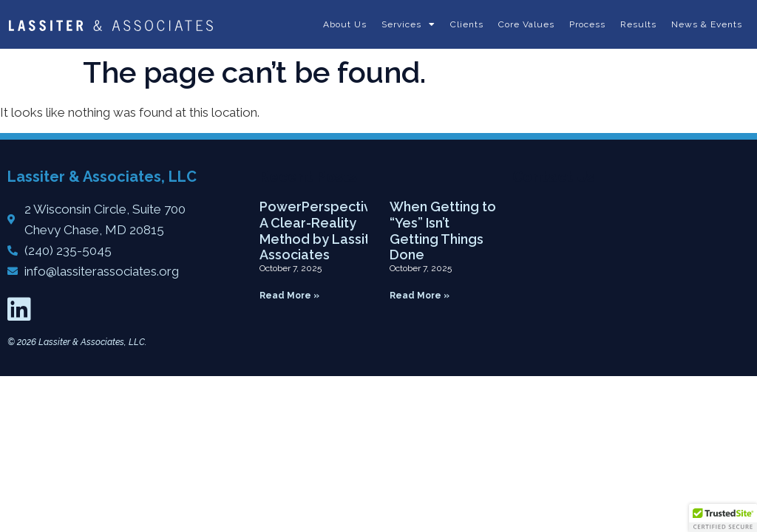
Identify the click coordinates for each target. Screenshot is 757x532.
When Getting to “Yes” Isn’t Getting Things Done (443, 231)
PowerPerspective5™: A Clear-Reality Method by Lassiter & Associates (330, 231)
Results (638, 24)
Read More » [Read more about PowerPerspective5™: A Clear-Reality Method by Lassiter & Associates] (289, 296)
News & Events (707, 24)
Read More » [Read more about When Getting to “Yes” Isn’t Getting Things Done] (420, 296)
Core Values (526, 24)
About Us (345, 24)
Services (408, 24)
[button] (723, 518)
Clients (467, 24)
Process (587, 24)
